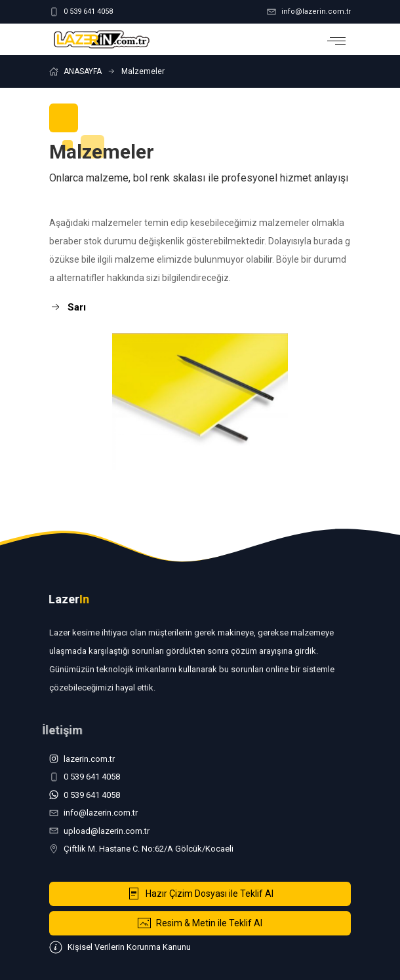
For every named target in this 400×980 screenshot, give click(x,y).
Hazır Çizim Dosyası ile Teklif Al (200, 894)
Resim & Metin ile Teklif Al (200, 923)
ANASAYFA (83, 71)
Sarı (68, 307)
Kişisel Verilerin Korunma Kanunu (120, 947)
